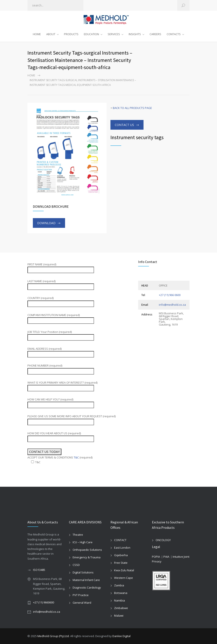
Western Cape (124, 578)
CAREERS (155, 34)
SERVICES (114, 34)
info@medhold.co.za (172, 305)
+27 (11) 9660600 (44, 602)
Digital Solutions (83, 572)
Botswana (121, 593)
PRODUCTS (71, 34)
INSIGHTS (135, 34)
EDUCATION (91, 34)
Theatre (78, 535)
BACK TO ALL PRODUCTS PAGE (132, 108)
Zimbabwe (121, 608)
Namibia (120, 600)
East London (122, 548)
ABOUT (51, 34)
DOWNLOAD (46, 223)
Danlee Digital (121, 636)
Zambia (119, 585)
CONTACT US (124, 125)
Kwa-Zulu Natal (124, 570)
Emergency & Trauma (87, 557)
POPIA (156, 557)
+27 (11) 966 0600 (170, 295)
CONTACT (120, 540)
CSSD (76, 565)
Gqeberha (121, 555)
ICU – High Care (83, 542)
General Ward (82, 603)
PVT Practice (81, 595)
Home (31, 75)
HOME (37, 34)
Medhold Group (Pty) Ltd (53, 636)
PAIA (166, 557)
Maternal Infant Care (86, 580)
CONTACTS (174, 34)
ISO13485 (39, 570)
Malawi (119, 616)
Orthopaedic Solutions (87, 550)
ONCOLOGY (163, 540)
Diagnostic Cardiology (87, 587)
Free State (121, 563)
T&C (76, 457)
